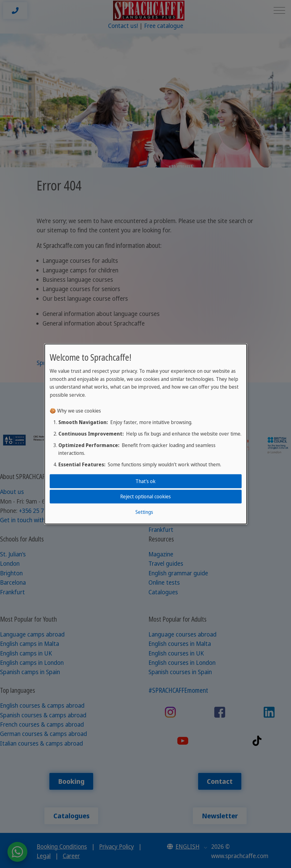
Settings (144, 512)
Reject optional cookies (145, 496)
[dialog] (146, 434)
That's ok (145, 481)
